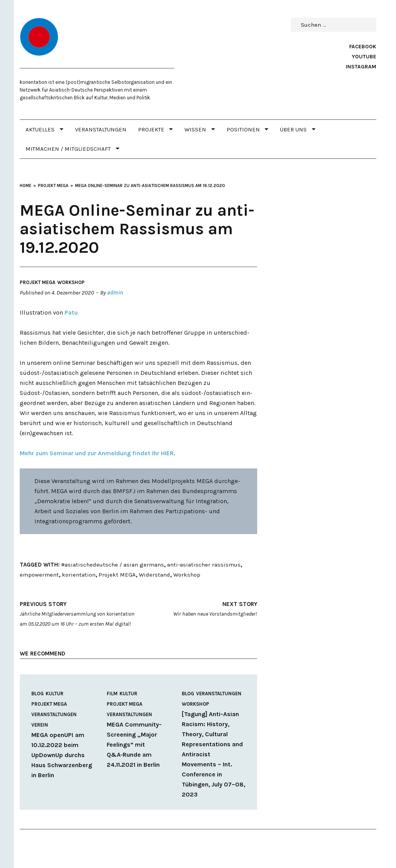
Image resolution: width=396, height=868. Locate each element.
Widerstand (154, 575)
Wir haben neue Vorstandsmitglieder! (198, 608)
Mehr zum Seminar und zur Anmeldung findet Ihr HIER (97, 453)
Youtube (364, 57)
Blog (38, 694)
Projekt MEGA (38, 282)
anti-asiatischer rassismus (204, 565)
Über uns (293, 129)
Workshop (71, 282)
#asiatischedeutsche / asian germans (113, 565)
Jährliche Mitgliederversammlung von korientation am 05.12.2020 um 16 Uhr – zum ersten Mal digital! (79, 613)
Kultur (55, 694)
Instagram (361, 67)
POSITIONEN (243, 129)
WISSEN (195, 129)
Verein (40, 725)
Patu (71, 312)
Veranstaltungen (101, 129)
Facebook (363, 47)
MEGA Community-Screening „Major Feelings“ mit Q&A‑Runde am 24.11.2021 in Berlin (134, 745)
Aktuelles (40, 129)
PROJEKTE (151, 129)
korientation (79, 575)
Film (112, 694)
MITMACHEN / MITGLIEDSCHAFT (68, 149)
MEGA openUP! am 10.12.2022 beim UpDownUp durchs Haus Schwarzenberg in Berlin (62, 755)
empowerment (39, 575)
